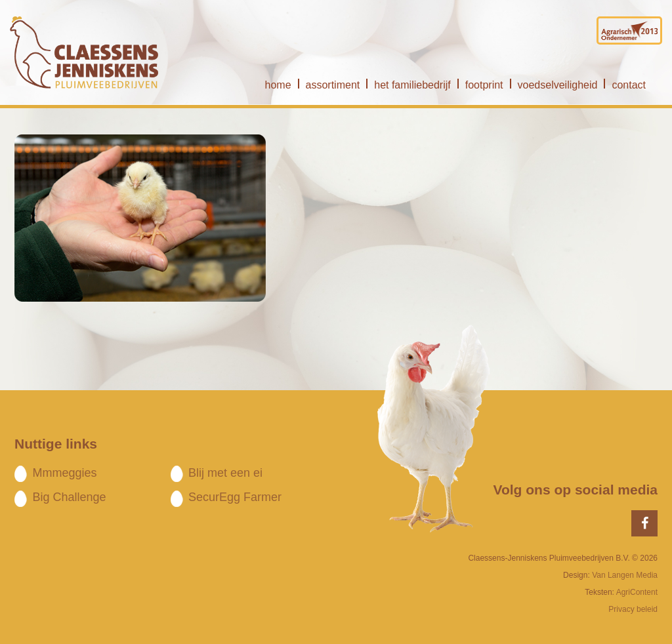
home (278, 85)
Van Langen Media (625, 575)
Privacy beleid (633, 609)
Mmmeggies (64, 473)
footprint (484, 85)
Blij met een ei (225, 473)
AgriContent (637, 592)
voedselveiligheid (558, 85)
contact (629, 85)
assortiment (333, 85)
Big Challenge (69, 497)
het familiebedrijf (412, 85)
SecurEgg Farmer (235, 497)
